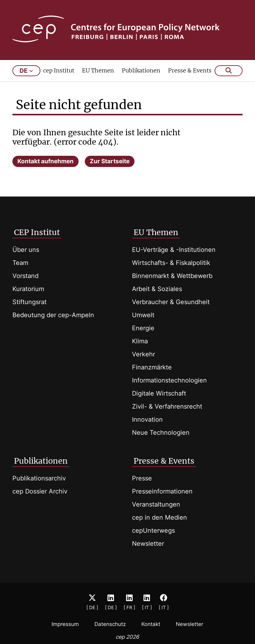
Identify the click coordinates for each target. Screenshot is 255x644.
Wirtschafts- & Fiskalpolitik (171, 263)
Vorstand (25, 276)
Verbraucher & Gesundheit (171, 302)
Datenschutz (110, 624)
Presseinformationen (162, 491)
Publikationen (141, 70)
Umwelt (143, 315)
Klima (140, 341)
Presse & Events (190, 70)
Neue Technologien (161, 433)
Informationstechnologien (169, 380)
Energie (143, 328)
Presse (142, 478)
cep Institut (59, 70)
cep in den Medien (159, 517)
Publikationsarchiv (39, 478)
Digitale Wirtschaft (159, 393)
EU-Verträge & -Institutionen (174, 250)
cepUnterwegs (153, 530)
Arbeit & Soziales (157, 289)
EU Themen (98, 70)
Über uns (26, 250)
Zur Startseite (110, 161)
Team (20, 263)
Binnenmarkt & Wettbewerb (172, 276)
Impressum (65, 624)
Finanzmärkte (152, 367)
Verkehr (143, 354)
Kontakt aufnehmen (46, 161)
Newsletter (148, 544)
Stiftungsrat (30, 302)
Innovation (147, 419)
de (26, 71)
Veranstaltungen (156, 504)
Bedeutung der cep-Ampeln (53, 315)
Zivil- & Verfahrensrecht (167, 406)
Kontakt (151, 624)
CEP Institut (37, 232)
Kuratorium (28, 289)
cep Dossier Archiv (40, 491)
